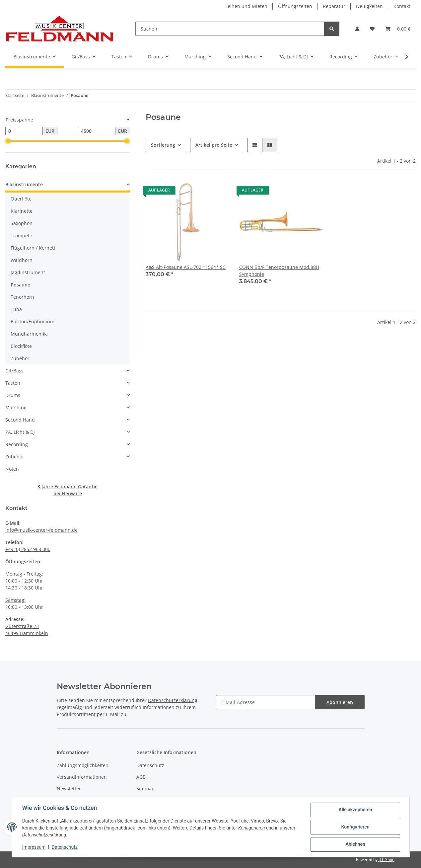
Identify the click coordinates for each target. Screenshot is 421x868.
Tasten (13, 383)
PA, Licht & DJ (20, 432)
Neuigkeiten (369, 6)
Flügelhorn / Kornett (33, 248)
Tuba (16, 309)
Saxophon (22, 223)
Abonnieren (340, 702)
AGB (141, 777)
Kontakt (402, 6)
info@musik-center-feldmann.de (41, 530)
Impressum (34, 847)
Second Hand (20, 420)
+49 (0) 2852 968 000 (28, 549)
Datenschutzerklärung (173, 700)
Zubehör (20, 358)
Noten (12, 469)
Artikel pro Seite (214, 145)
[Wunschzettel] (372, 29)
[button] (357, 29)
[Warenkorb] (398, 29)
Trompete (21, 236)
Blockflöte (21, 346)
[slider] (8, 141)
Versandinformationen (82, 777)
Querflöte (21, 199)
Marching (16, 407)
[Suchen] (230, 29)
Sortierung (163, 145)
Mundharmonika (29, 334)
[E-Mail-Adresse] (266, 702)
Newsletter (69, 789)
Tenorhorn (22, 297)
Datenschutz (150, 765)
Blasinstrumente (24, 184)
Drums (13, 395)
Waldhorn (22, 260)
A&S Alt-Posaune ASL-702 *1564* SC (186, 267)
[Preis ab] (24, 131)
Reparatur (334, 6)
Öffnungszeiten (295, 6)
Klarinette (22, 211)
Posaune (20, 285)
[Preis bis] (97, 131)
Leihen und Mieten (246, 6)
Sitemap (145, 789)
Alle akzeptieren (355, 810)
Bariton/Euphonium (33, 321)
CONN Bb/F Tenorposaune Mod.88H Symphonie (279, 271)
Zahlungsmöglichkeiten (83, 765)
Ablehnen (355, 844)
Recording (17, 444)
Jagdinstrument (28, 272)
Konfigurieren (355, 827)
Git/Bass (14, 371)
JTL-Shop (386, 860)
